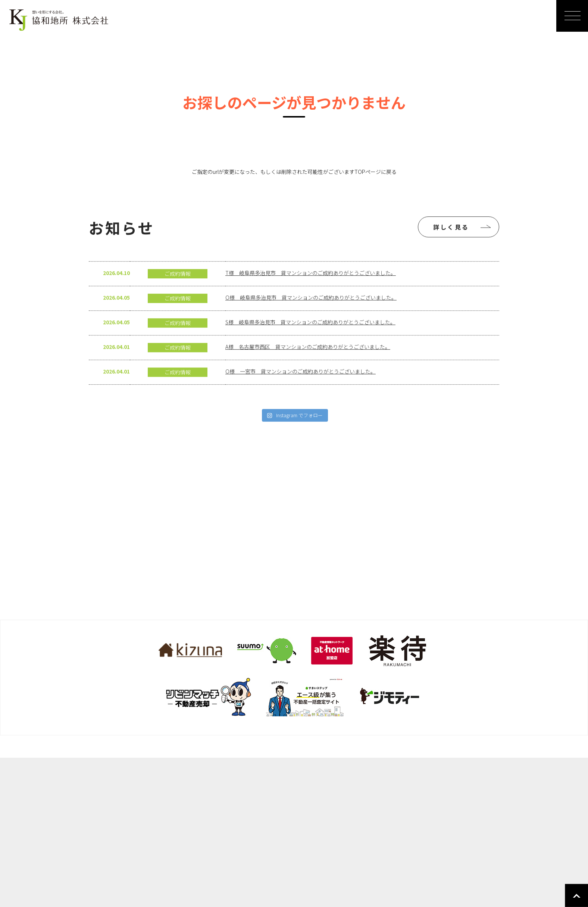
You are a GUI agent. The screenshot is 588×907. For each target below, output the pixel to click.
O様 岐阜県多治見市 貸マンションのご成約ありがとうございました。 (311, 312)
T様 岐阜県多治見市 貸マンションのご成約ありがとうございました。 (311, 288)
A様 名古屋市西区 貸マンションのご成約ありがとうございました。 (308, 362)
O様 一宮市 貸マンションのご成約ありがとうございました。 (301, 386)
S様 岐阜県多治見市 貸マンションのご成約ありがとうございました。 (310, 337)
